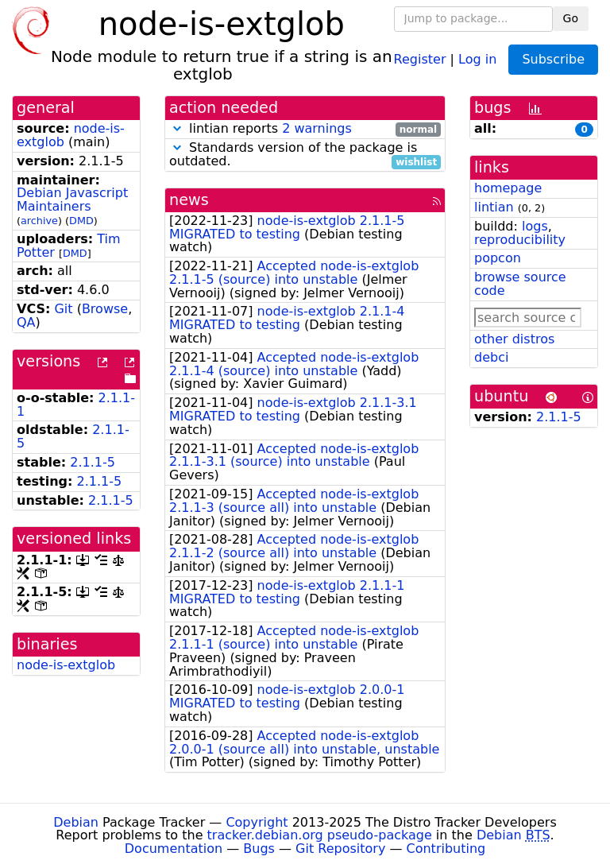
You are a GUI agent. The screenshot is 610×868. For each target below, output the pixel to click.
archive (39, 221)
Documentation (174, 849)
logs (535, 226)
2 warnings (317, 128)
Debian (76, 822)
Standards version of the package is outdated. (305, 155)
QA (26, 322)
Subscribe (553, 59)
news (189, 200)
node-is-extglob (66, 665)
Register (420, 58)
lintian (494, 207)
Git (63, 309)
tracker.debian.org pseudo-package (320, 835)
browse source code (520, 284)
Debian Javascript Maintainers (72, 200)
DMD (81, 221)
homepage (508, 188)
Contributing (446, 849)
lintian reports (305, 129)
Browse (105, 309)
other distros (514, 339)
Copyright (257, 822)
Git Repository (340, 849)
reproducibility (520, 240)
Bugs (259, 849)
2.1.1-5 (93, 462)
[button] (177, 128)
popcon (498, 258)
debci (491, 357)
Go (571, 18)
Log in (477, 58)
